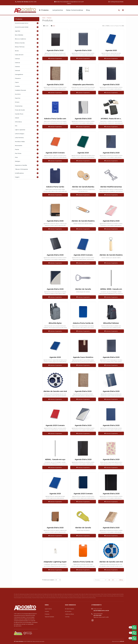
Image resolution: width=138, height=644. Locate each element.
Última (121, 580)
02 (109, 580)
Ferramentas (27, 106)
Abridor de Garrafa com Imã (55, 391)
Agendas (27, 31)
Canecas (27, 63)
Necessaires (27, 146)
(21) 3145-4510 (26, 2)
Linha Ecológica (27, 134)
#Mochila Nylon (55, 323)
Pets (27, 157)
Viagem (27, 177)
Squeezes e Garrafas (27, 165)
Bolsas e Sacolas (27, 43)
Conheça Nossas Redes (116, 2)
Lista (53, 26)
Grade (46, 26)
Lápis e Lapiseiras (27, 130)
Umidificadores (27, 173)
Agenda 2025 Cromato (55, 153)
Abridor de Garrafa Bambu (83, 187)
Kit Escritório (68, 611)
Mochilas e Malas (27, 142)
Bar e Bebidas (27, 35)
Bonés (27, 51)
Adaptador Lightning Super (55, 562)
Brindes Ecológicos (70, 609)
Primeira (97, 580)
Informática (27, 122)
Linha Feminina (27, 138)
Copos (27, 82)
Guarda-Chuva (27, 114)
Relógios (27, 161)
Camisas (27, 59)
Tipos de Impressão (49, 617)
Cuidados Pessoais (27, 90)
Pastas (27, 150)
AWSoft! (122, 641)
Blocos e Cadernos (27, 39)
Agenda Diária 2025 (55, 50)
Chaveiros (27, 78)
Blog (88, 10)
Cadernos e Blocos (69, 614)
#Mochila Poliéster (111, 323)
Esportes (27, 98)
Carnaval (27, 71)
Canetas (27, 67)
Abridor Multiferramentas (111, 187)
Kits (27, 126)
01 (106, 580)
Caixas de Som (27, 55)
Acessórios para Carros (27, 23)
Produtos (45, 10)
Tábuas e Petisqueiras (27, 169)
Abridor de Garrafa (83, 289)
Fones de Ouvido (27, 110)
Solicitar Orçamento (55, 58)
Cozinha (27, 86)
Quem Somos (48, 609)
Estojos (27, 102)
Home (44, 18)
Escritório (27, 94)
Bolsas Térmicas (27, 47)
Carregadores (27, 74)
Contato (47, 611)
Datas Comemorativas (75, 10)
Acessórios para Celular (27, 27)
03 (113, 580)
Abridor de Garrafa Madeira (83, 221)
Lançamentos (58, 10)
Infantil (27, 118)
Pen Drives (27, 153)
